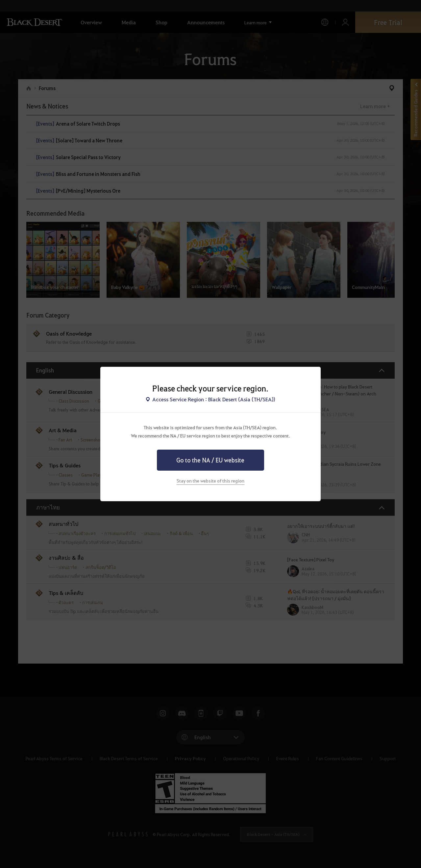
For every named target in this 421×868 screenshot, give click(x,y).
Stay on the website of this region (210, 481)
